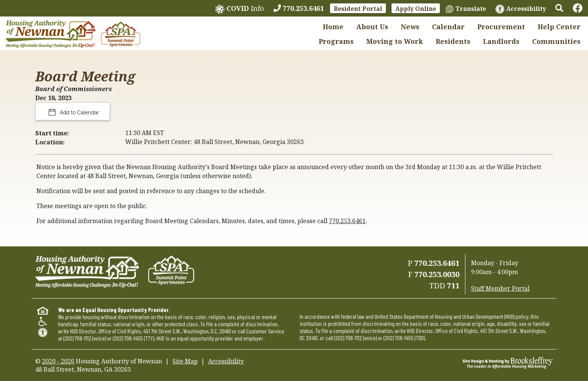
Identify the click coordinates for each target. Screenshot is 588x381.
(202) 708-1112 (77, 338)
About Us (372, 27)
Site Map (185, 361)
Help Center (559, 27)
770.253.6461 (347, 221)
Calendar (448, 27)
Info (240, 9)
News (410, 27)
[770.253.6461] (299, 8)
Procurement (501, 27)
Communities (556, 41)
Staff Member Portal (500, 288)
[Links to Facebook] (577, 8)
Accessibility (226, 361)
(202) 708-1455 (128, 338)
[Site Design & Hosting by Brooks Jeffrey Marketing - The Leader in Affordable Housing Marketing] (508, 362)
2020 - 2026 (58, 361)
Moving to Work (395, 41)
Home (333, 27)
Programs (336, 41)
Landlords (501, 41)
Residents (453, 41)
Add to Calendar (79, 112)
